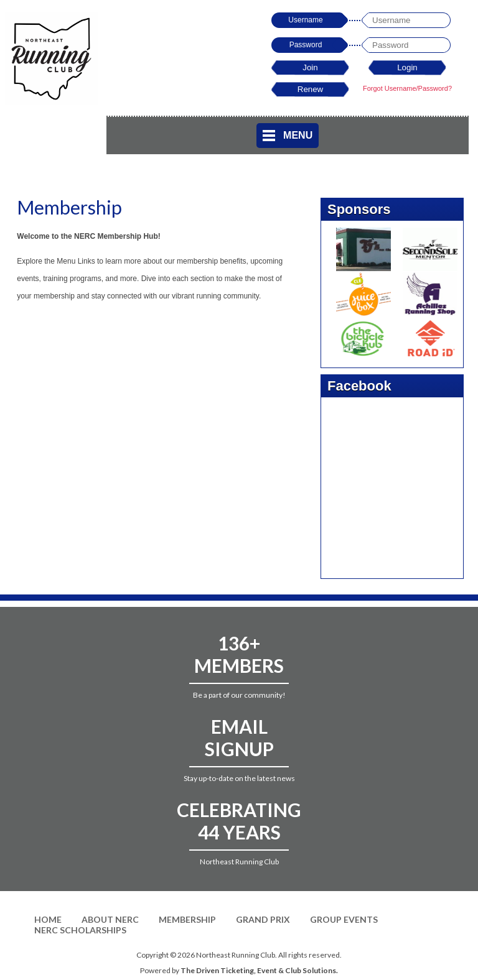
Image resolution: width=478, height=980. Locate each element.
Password (306, 45)
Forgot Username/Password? (407, 88)
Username (305, 20)
